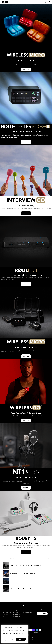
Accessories (5, 614)
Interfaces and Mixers (7, 612)
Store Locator (16, 612)
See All (48, 559)
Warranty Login (16, 610)
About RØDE (26, 608)
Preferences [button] (10, 639)
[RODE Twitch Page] (30, 639)
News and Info (26, 610)
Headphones (6, 610)
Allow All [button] (21, 639)
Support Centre (16, 608)
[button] (46, 2)
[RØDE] (5, 2)
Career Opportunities (28, 612)
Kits (3, 617)
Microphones (6, 608)
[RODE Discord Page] (32, 639)
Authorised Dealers (17, 614)
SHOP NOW (26, 70)
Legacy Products (17, 617)
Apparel (4, 619)
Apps (4, 621)
